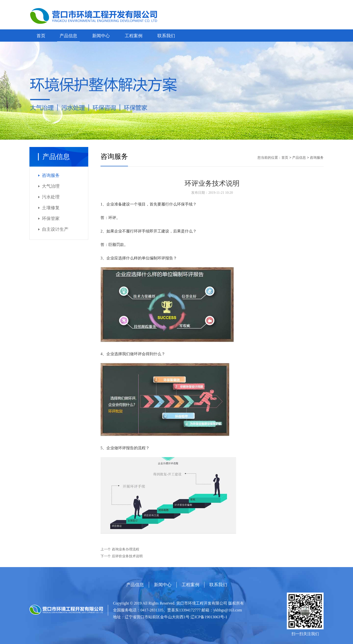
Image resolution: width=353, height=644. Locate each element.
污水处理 (51, 197)
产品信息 (68, 36)
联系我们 (166, 36)
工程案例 (134, 36)
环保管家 (51, 219)
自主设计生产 (55, 229)
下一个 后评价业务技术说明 (122, 556)
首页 (41, 36)
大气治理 (51, 186)
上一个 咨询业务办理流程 (120, 549)
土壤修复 (51, 208)
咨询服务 (51, 175)
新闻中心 (101, 36)
